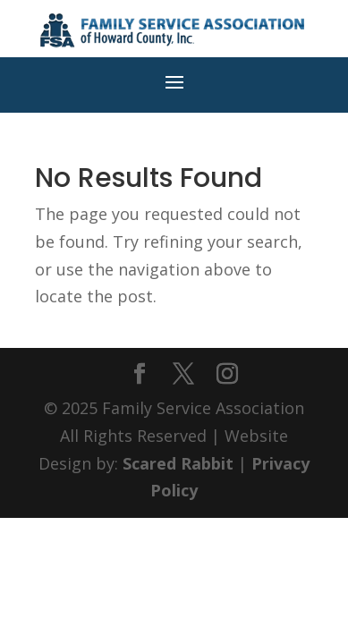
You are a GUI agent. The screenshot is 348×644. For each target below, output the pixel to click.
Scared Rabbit (178, 463)
